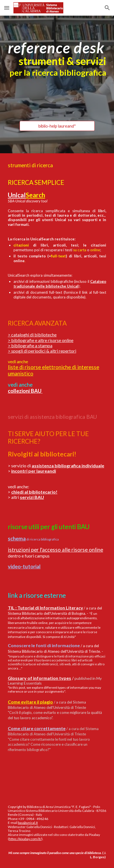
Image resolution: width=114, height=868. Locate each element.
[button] (7, 8)
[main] (57, 59)
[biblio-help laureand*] (57, 126)
